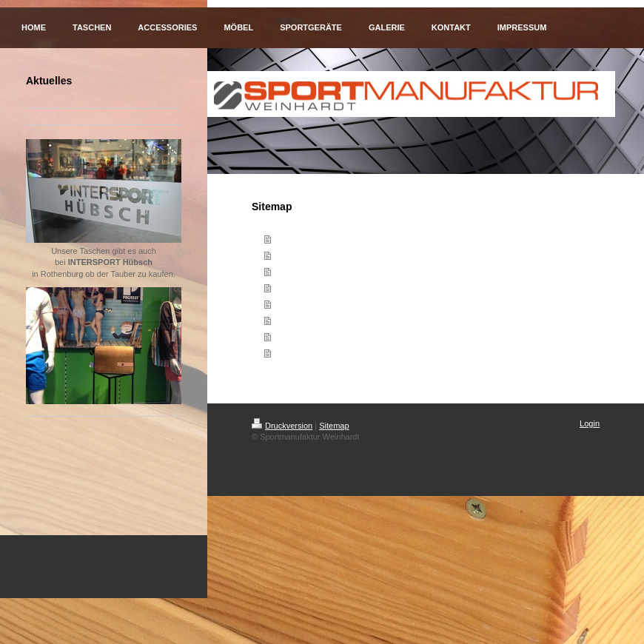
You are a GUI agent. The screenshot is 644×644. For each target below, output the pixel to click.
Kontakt (289, 337)
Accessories (298, 272)
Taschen (290, 255)
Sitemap (334, 426)
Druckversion (282, 426)
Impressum (296, 353)
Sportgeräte (297, 304)
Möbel (286, 288)
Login (590, 423)
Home (285, 239)
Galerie (288, 321)
